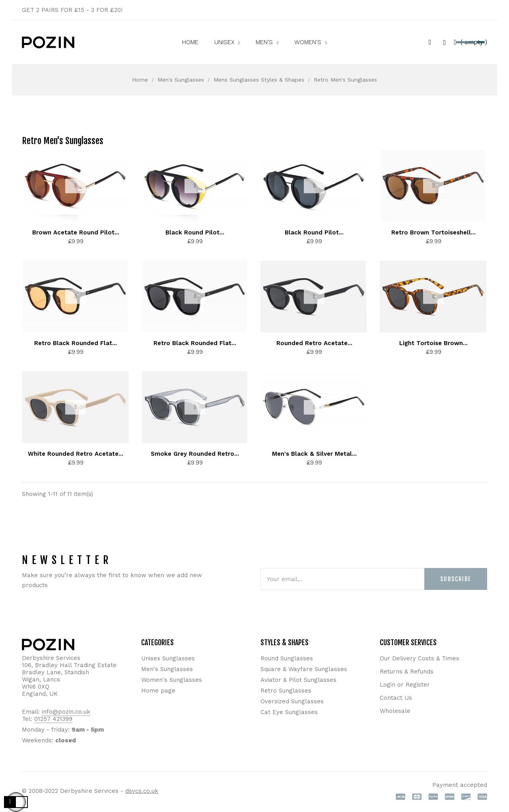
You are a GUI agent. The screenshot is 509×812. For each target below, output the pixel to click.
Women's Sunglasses (172, 680)
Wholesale (395, 711)
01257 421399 (53, 719)
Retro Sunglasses (286, 691)
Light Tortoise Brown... (433, 343)
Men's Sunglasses (167, 669)
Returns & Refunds (407, 671)
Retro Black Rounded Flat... (76, 343)
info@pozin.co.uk (66, 712)
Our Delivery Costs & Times (420, 658)
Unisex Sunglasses (168, 658)
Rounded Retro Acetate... (314, 343)
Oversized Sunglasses (292, 701)
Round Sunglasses (287, 658)
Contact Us (396, 698)
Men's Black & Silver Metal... (314, 454)
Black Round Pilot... (195, 232)
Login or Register (405, 685)
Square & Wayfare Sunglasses (304, 669)
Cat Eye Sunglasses (289, 712)
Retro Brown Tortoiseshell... (433, 232)
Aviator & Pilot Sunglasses (298, 680)
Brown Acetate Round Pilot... (76, 232)
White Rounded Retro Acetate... (76, 454)
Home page (158, 691)
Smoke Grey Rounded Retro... (195, 454)
